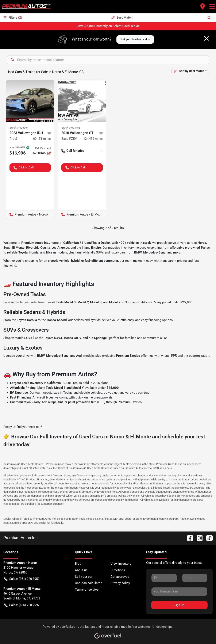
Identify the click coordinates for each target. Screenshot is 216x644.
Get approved (120, 577)
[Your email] (179, 591)
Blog (78, 564)
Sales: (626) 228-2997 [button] (22, 605)
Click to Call (24, 167)
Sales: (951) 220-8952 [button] (22, 579)
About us (81, 570)
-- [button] (102, 151)
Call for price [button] (73, 151)
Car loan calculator (88, 583)
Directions (118, 570)
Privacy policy (120, 583)
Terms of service (87, 590)
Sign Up (179, 605)
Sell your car (84, 577)
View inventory (121, 564)
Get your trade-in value (135, 39)
